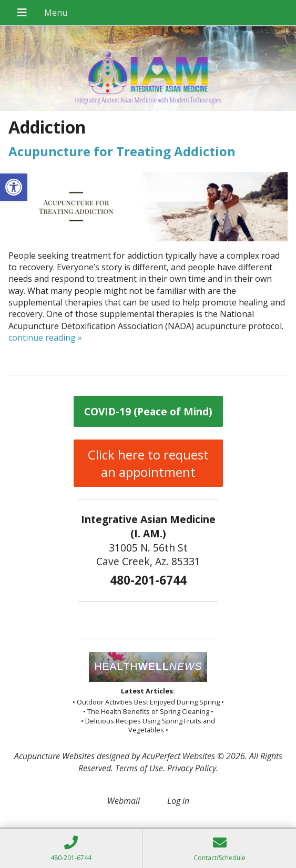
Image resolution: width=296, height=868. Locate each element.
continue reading (45, 338)
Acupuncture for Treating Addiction (122, 151)
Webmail (124, 801)
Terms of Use (139, 768)
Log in (178, 801)
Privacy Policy (192, 768)
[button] (14, 187)
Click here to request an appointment (148, 463)
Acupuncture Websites (54, 756)
